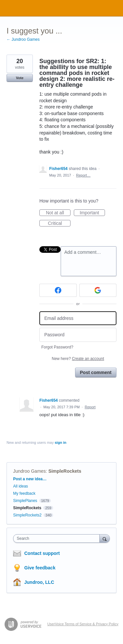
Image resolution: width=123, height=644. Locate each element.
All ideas (20, 486)
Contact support (42, 553)
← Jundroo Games (23, 39)
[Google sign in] (98, 290)
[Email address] (78, 318)
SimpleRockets (65, 471)
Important (92, 213)
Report (90, 407)
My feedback (24, 493)
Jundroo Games (30, 471)
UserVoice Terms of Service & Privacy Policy (83, 624)
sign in (61, 442)
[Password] (78, 335)
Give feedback (40, 568)
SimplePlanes (25, 501)
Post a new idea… (30, 479)
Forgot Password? (57, 347)
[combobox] (58, 538)
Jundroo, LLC (39, 582)
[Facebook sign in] (58, 290)
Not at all (58, 213)
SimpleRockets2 (27, 515)
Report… (83, 175)
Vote (20, 78)
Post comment (96, 372)
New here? (78, 359)
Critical (59, 224)
